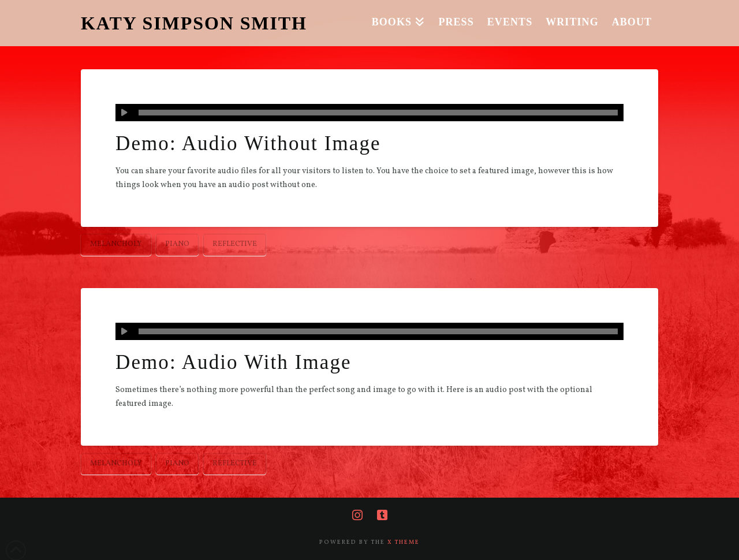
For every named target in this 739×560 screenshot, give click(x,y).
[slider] (378, 113)
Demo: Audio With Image (234, 362)
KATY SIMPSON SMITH (194, 23)
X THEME (404, 542)
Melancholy (116, 244)
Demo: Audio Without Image (248, 143)
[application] (369, 113)
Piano (177, 244)
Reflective (235, 244)
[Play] (124, 113)
